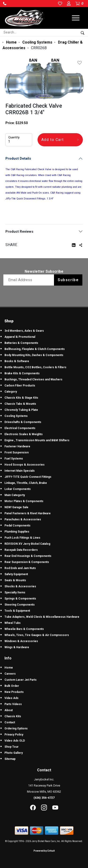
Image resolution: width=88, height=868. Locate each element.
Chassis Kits (13, 716)
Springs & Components (20, 599)
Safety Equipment (16, 574)
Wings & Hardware (17, 647)
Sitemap (10, 759)
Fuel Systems (14, 459)
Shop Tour (11, 747)
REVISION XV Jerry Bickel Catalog (27, 544)
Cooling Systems (16, 416)
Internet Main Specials (20, 471)
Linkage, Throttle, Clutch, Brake (26, 483)
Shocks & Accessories (20, 586)
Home (9, 668)
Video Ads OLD (15, 741)
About (9, 710)
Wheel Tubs (13, 623)
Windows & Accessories (21, 641)
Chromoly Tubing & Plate (21, 410)
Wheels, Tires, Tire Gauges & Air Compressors (37, 635)
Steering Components (20, 605)
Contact (10, 722)
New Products (14, 692)
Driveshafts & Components (23, 422)
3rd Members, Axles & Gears (24, 331)
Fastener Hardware (17, 446)
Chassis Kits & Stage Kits (21, 398)
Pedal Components (17, 526)
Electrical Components (20, 428)
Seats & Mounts (15, 580)
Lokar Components (18, 489)
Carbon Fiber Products (20, 386)
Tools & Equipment (17, 611)
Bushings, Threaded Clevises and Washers (33, 379)
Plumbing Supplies (17, 532)
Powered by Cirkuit (44, 851)
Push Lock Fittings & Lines (22, 538)
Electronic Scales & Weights (24, 434)
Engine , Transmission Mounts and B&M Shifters (37, 440)
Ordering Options (16, 728)
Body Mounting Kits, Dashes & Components (34, 355)
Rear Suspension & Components (27, 562)
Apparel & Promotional (20, 337)
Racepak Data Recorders (21, 550)
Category (11, 392)
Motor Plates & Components (24, 501)
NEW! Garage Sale (16, 507)
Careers (10, 674)
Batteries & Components (21, 343)
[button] (5, 4)
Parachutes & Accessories (23, 519)
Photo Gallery (14, 753)
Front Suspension (17, 452)
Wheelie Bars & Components (24, 629)
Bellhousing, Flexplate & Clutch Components (35, 349)
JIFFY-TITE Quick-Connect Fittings (28, 477)
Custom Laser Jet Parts (21, 680)
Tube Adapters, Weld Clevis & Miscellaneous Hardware (42, 617)
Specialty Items (15, 592)
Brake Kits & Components (22, 373)
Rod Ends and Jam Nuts (20, 568)
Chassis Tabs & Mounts (20, 404)
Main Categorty (15, 495)
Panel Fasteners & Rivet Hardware (28, 513)
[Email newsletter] (30, 280)
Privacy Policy (14, 735)
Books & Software (17, 361)
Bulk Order (12, 686)
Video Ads (11, 698)
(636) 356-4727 (44, 798)
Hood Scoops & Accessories (25, 465)
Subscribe (68, 280)
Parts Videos (13, 704)
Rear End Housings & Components (28, 556)
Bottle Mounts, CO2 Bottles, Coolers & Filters (35, 367)
